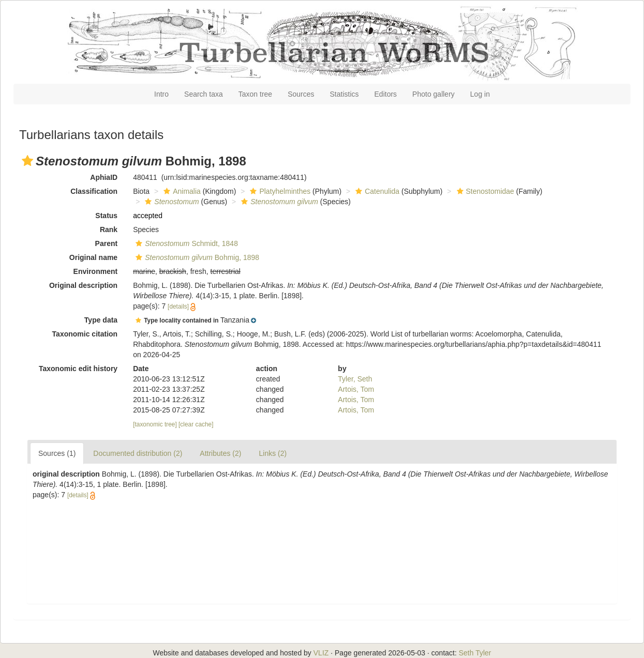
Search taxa (204, 94)
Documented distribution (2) (138, 453)
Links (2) (273, 453)
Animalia (181, 191)
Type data (101, 320)
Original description (83, 285)
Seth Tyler (475, 653)
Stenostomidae (484, 191)
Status (106, 216)
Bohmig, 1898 (196, 257)
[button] (27, 161)
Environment (96, 271)
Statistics (345, 94)
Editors (386, 94)
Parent (107, 243)
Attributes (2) (220, 453)
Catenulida (376, 191)
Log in (480, 94)
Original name (93, 257)
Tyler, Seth (355, 379)
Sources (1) (57, 453)
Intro (161, 94)
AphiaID (104, 177)
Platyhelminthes (279, 191)
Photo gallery (433, 94)
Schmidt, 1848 (185, 243)
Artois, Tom (356, 389)
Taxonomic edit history (78, 369)
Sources (301, 94)
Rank (109, 229)
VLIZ (321, 653)
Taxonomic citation (85, 334)
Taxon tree (255, 94)
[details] (178, 307)
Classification (94, 191)
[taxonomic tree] (155, 424)
